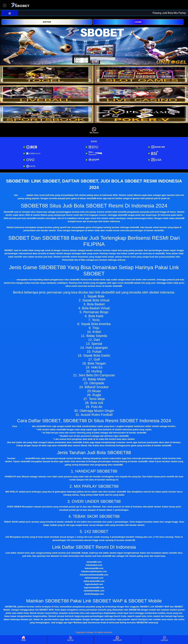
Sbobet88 (9, 195)
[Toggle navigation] (5, 5)
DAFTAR (47, 22)
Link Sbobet (10, 280)
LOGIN (138, 22)
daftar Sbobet (25, 426)
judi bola (20, 458)
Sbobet (22, 195)
